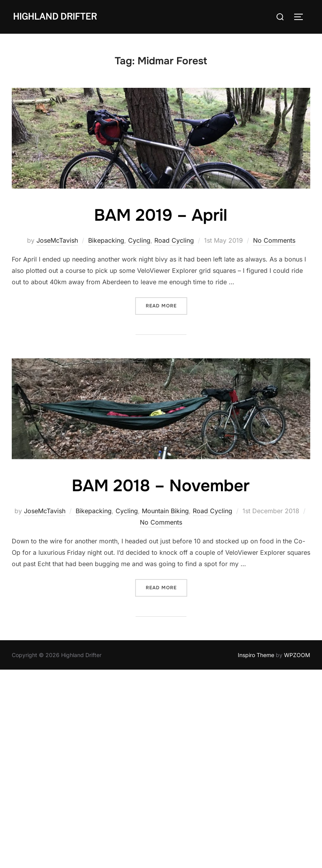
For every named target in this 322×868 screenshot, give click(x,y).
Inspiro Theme (256, 655)
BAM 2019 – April (161, 215)
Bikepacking (106, 240)
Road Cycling (174, 240)
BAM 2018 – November (161, 486)
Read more (166, 305)
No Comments (274, 240)
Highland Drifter (55, 16)
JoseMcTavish (57, 240)
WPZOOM (297, 655)
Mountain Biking (165, 511)
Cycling (139, 240)
